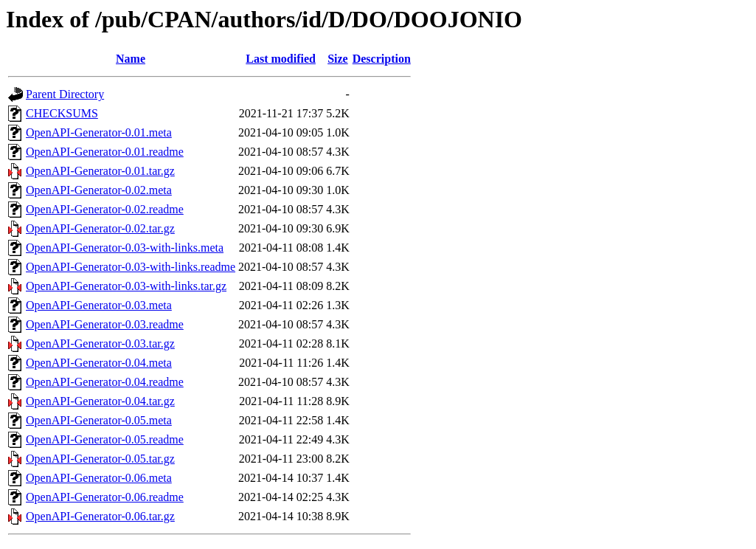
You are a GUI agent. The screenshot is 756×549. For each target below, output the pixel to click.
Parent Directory (65, 94)
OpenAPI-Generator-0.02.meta (99, 190)
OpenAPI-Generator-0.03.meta (99, 305)
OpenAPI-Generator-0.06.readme (105, 497)
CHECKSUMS (62, 113)
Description (382, 59)
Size (338, 59)
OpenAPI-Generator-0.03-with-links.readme (131, 267)
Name (131, 59)
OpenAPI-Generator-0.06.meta (99, 478)
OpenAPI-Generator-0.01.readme (105, 152)
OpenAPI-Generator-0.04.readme (105, 382)
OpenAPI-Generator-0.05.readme (105, 439)
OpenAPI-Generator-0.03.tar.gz (100, 343)
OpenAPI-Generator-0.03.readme (105, 324)
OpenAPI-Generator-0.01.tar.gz (100, 171)
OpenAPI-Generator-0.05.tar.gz (100, 459)
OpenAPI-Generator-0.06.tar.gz (100, 516)
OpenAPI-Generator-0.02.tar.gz (100, 228)
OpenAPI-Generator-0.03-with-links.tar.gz (126, 286)
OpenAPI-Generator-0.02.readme (105, 209)
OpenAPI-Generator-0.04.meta (99, 363)
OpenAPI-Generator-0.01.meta (99, 132)
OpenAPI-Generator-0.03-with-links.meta (125, 248)
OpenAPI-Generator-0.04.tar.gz (100, 401)
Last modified (281, 59)
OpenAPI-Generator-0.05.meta (99, 420)
